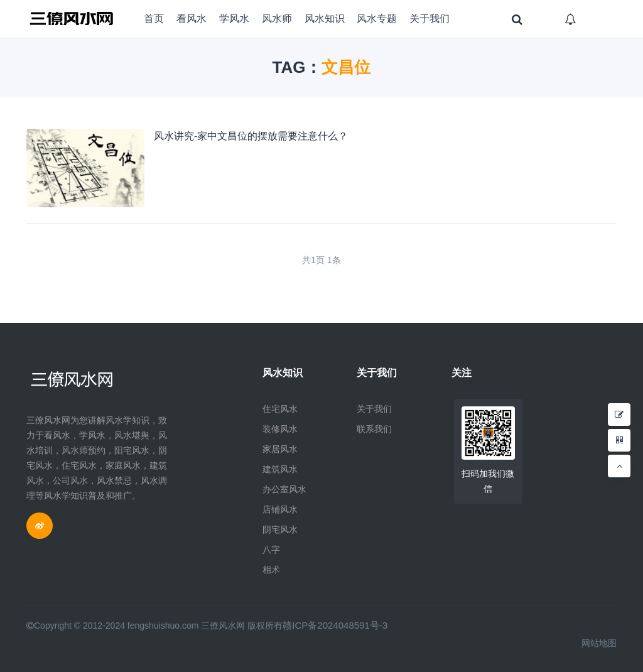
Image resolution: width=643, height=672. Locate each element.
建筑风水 (280, 469)
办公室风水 (284, 489)
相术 (271, 570)
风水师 (277, 19)
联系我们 (374, 429)
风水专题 (377, 19)
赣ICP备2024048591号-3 (332, 626)
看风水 (192, 19)
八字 (271, 550)
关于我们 (430, 19)
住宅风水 (280, 409)
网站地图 (599, 643)
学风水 (234, 19)
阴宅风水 (280, 529)
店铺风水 (280, 509)
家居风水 (280, 449)
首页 (154, 19)
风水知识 (325, 19)
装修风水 (280, 429)
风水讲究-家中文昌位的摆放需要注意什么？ (251, 136)
